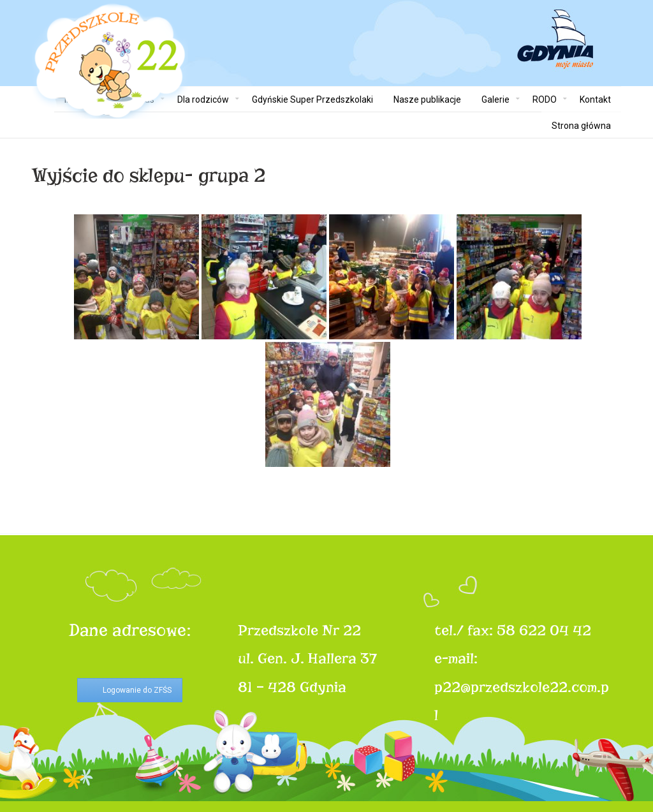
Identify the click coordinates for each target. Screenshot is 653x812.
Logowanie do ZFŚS (137, 690)
